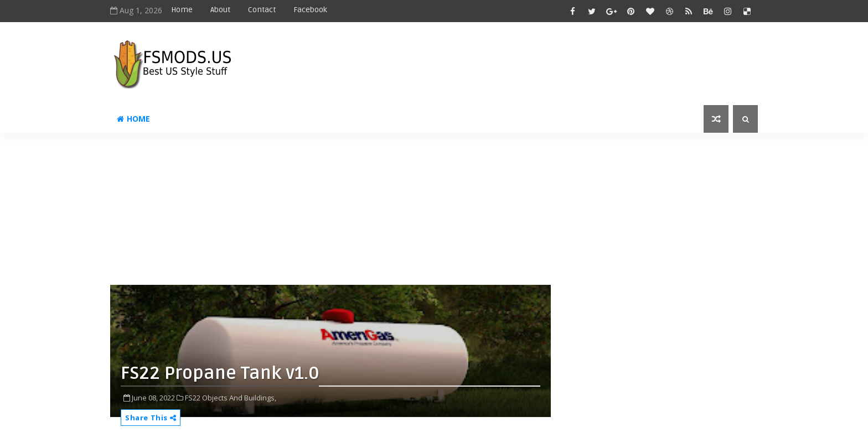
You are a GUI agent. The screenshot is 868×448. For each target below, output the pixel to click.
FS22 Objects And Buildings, (231, 398)
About (220, 10)
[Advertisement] (379, 213)
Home (182, 10)
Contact (262, 10)
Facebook (310, 10)
